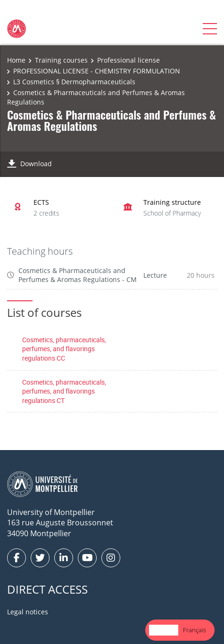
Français (195, 630)
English (164, 630)
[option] (195, 630)
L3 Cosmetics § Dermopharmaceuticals (74, 82)
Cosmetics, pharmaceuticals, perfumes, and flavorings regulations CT (64, 391)
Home (16, 60)
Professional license (129, 60)
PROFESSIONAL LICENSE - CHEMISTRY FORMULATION (97, 71)
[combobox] (164, 630)
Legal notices (28, 612)
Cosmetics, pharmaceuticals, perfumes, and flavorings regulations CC (64, 349)
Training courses (61, 60)
